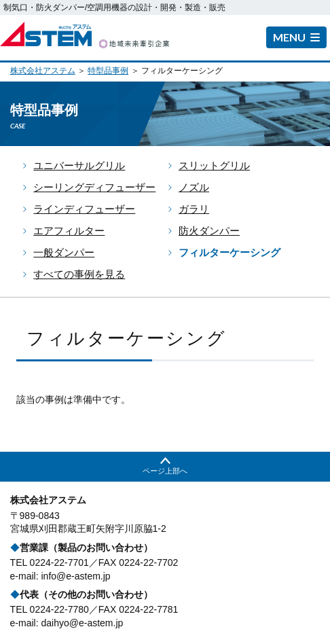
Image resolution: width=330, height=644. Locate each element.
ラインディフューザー (84, 209)
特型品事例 (108, 71)
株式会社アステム (43, 71)
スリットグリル (214, 165)
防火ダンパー (209, 231)
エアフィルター (69, 231)
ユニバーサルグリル (79, 165)
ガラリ (194, 209)
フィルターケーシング (230, 252)
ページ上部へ (165, 471)
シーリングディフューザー (94, 187)
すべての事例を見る (79, 274)
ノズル (194, 187)
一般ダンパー (64, 252)
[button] (296, 37)
